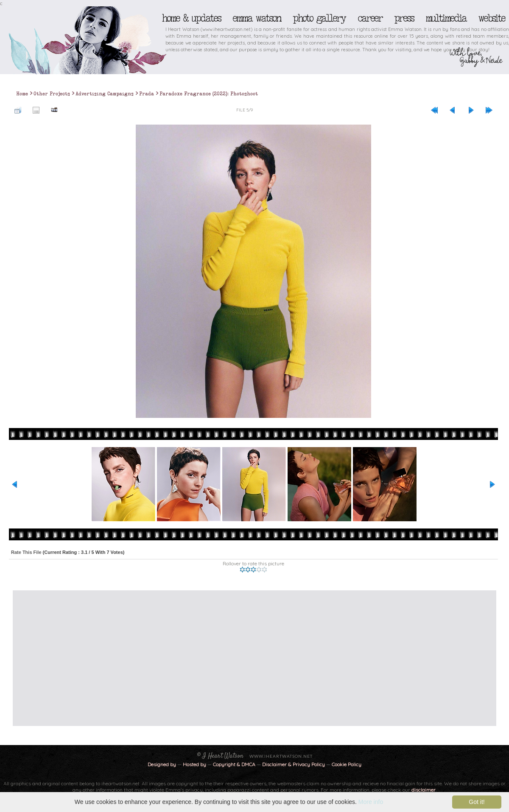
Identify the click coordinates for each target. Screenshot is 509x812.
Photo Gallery (319, 18)
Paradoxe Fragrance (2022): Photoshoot (209, 94)
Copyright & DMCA (234, 764)
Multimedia (446, 18)
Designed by (162, 764)
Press (404, 18)
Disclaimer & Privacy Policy (294, 764)
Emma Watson (257, 18)
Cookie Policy (347, 764)
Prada (147, 94)
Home (22, 94)
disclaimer (424, 790)
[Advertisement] (171, 658)
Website (491, 18)
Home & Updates (191, 18)
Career (370, 18)
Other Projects (52, 94)
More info (371, 802)
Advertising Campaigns (105, 94)
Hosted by (194, 764)
